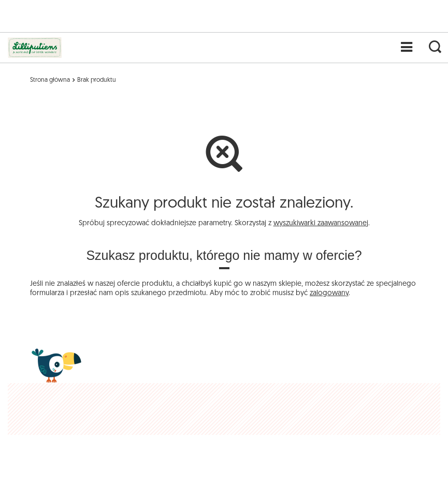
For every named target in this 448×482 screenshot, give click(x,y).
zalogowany (329, 293)
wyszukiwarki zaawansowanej (321, 223)
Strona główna (50, 80)
